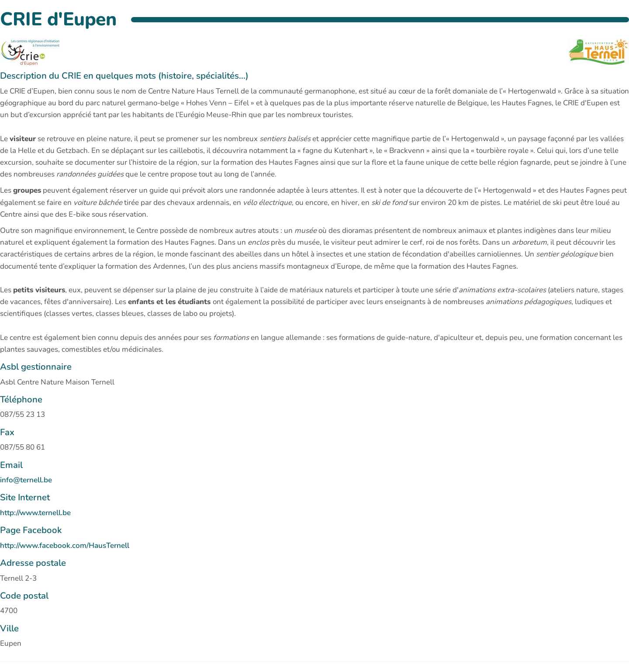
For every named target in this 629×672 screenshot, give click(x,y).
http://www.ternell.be (35, 513)
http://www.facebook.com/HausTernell (65, 546)
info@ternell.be (26, 480)
